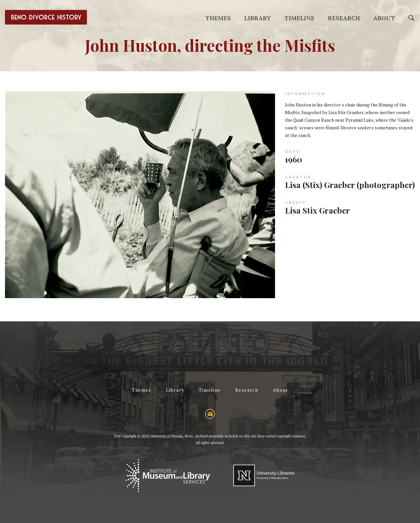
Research (344, 18)
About (384, 18)
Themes (218, 18)
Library (258, 18)
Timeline (299, 18)
